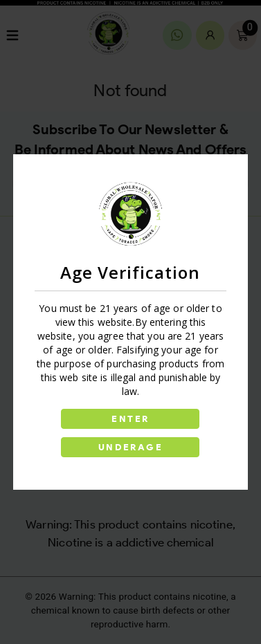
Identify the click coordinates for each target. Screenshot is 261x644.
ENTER (130, 419)
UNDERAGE (130, 447)
